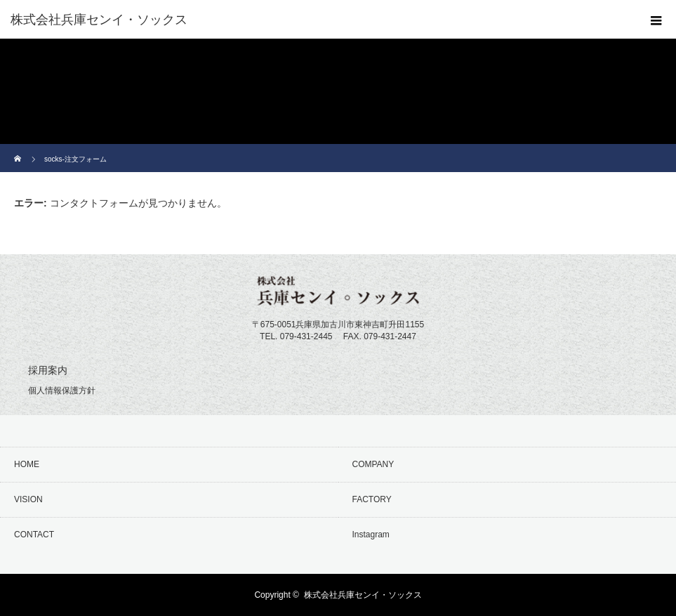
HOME (27, 464)
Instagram (371, 535)
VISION (28, 499)
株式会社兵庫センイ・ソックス (363, 595)
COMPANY (373, 464)
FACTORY (372, 499)
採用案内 (48, 370)
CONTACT (34, 535)
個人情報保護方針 (62, 391)
